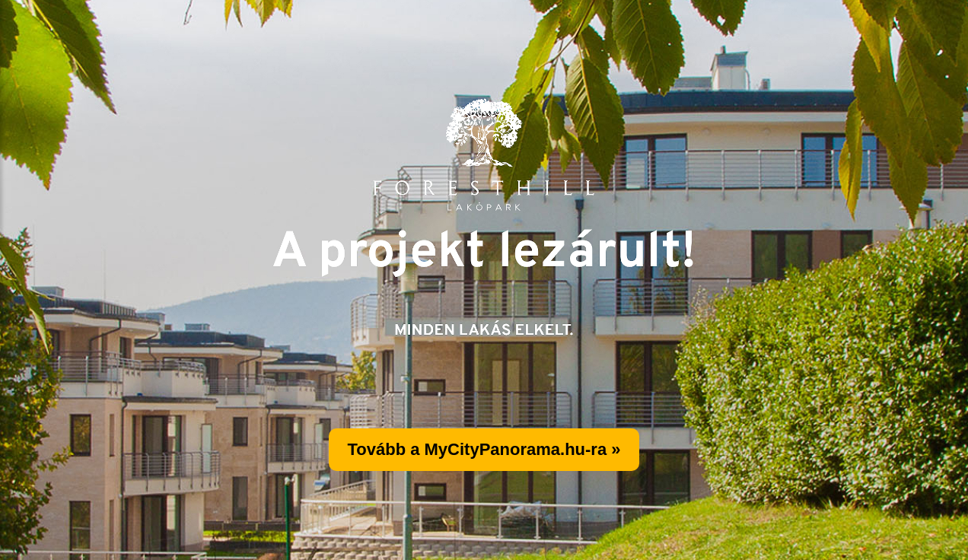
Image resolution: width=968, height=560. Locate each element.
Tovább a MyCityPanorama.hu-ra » (484, 449)
